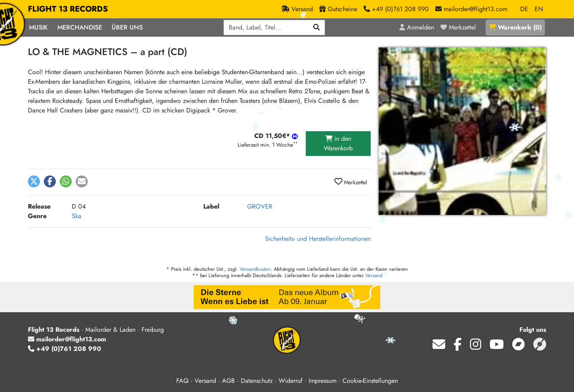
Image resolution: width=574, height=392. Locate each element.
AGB (228, 381)
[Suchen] (317, 28)
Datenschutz (257, 381)
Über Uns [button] (127, 27)
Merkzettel (351, 182)
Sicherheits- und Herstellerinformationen (318, 239)
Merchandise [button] (80, 27)
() (515, 27)
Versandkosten (255, 269)
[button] (34, 181)
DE (524, 9)
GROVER (260, 206)
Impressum (322, 381)
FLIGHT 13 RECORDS (68, 9)
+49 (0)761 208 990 (65, 349)
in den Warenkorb (338, 143)
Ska (77, 216)
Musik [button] (38, 27)
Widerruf (291, 381)
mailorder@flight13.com (67, 339)
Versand (374, 275)
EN (539, 9)
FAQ (182, 381)
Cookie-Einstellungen (370, 381)
